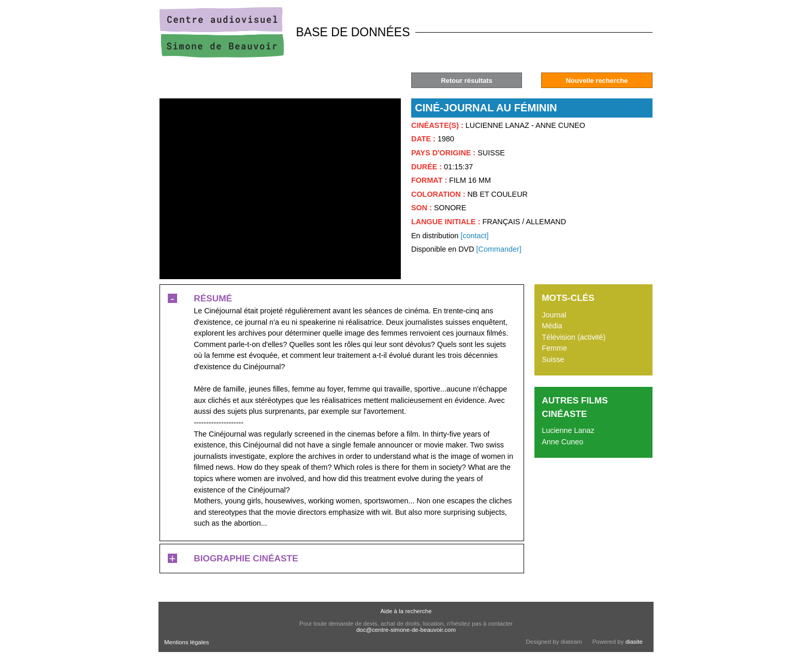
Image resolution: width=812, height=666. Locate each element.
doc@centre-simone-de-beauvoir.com (406, 630)
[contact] (474, 236)
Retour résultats (466, 81)
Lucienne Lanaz (568, 430)
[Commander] (499, 249)
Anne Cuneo (562, 442)
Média (552, 326)
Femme (554, 348)
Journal (554, 315)
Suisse (553, 359)
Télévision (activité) (574, 337)
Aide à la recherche (406, 611)
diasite (634, 642)
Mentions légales (186, 642)
